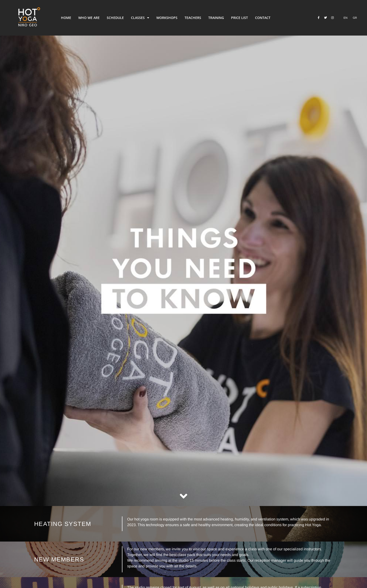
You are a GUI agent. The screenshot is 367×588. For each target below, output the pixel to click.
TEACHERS (193, 18)
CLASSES (140, 18)
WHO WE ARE (89, 18)
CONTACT (263, 18)
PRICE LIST (239, 18)
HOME (66, 18)
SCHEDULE (115, 18)
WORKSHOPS (167, 18)
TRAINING (216, 18)
